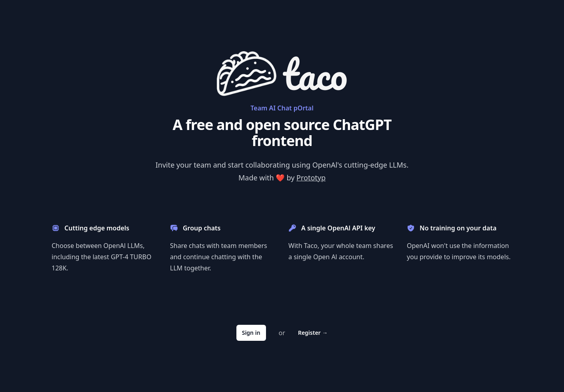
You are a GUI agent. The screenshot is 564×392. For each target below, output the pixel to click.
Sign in (251, 333)
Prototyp (311, 178)
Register (313, 333)
